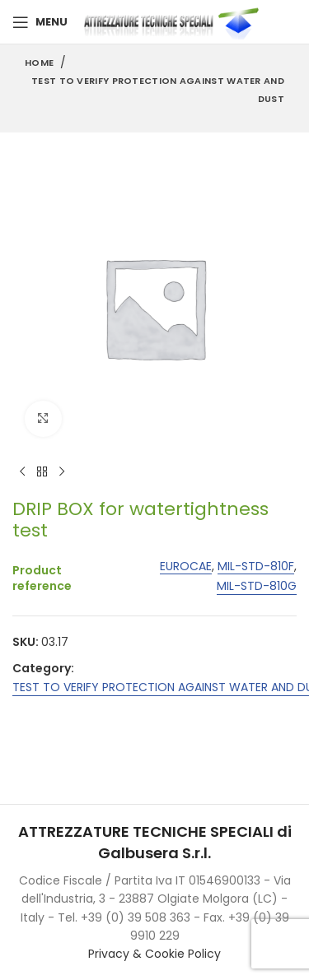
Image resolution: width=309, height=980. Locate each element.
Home (39, 63)
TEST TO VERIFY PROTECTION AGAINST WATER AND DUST (158, 90)
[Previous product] (22, 472)
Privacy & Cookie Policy (154, 954)
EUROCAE (186, 567)
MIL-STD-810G (257, 587)
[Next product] (62, 472)
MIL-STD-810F (256, 567)
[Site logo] (175, 21)
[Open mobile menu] (40, 22)
